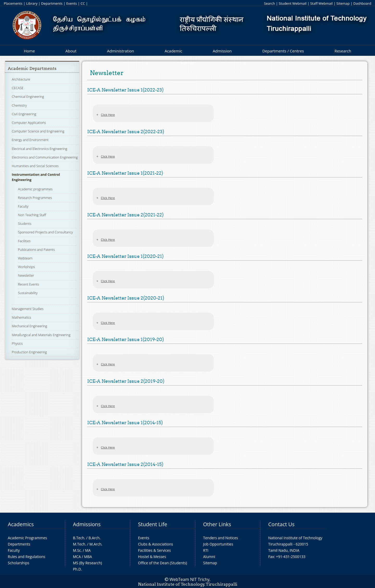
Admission (222, 51)
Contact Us (281, 524)
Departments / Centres (283, 51)
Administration (121, 51)
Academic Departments (32, 68)
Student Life (153, 524)
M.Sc (77, 550)
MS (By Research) (87, 563)
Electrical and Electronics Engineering (39, 149)
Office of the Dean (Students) (162, 563)
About (71, 51)
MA (88, 550)
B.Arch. (95, 538)
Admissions (87, 524)
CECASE (18, 88)
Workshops (26, 267)
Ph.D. (77, 569)
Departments (52, 3)
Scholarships (18, 563)
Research (343, 51)
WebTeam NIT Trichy (190, 579)
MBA (88, 557)
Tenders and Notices (221, 538)
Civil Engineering (24, 114)
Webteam (25, 258)
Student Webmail (293, 3)
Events (71, 3)
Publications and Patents (36, 250)
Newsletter (26, 275)
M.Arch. (96, 544)
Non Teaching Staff (32, 215)
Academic (173, 51)
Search (270, 3)
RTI (206, 550)
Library (32, 3)
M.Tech (79, 544)
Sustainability (28, 293)
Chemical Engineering (28, 96)
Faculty (23, 206)
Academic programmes (35, 189)
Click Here (108, 115)
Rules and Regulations (27, 557)
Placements (13, 3)
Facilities (24, 241)
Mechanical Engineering (29, 326)
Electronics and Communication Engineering (45, 157)
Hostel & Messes (152, 557)
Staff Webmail (321, 3)
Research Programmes (35, 198)
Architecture (21, 79)
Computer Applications (29, 123)
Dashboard (362, 3)
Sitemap (343, 3)
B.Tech (79, 538)
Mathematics (21, 317)
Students (25, 223)
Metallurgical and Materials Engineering (41, 335)
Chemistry (19, 105)
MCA (77, 557)
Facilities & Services (154, 550)
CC (83, 3)
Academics (21, 524)
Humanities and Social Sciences (35, 166)
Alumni (209, 557)
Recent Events (29, 284)
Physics (17, 343)
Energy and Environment (30, 140)
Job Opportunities (218, 544)
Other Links (217, 524)
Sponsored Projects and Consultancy (45, 232)
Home (29, 51)
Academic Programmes (27, 538)
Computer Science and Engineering (38, 131)
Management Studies (28, 309)
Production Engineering (29, 352)
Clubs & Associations (156, 544)
